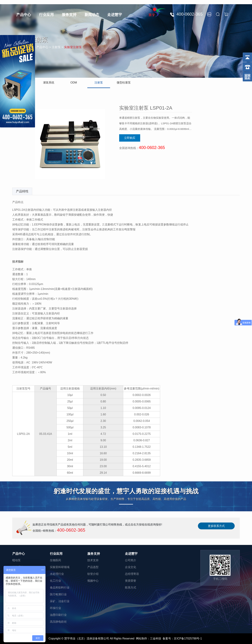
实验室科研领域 (60, 567)
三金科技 (156, 638)
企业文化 (131, 567)
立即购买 (130, 138)
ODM (74, 83)
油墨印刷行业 (58, 615)
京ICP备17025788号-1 (188, 638)
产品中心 (24, 15)
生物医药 (55, 560)
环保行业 (55, 608)
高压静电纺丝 (58, 622)
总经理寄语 (132, 574)
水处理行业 (57, 574)
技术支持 (93, 560)
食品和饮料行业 (60, 588)
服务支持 (69, 15)
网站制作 (142, 638)
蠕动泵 (16, 560)
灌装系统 (49, 83)
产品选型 (93, 567)
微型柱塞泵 (124, 83)
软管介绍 (93, 574)
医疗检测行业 (58, 594)
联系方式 (131, 588)
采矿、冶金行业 (60, 601)
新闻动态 (92, 15)
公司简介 (131, 560)
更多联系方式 (216, 526)
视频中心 (93, 581)
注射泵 (99, 83)
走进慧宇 (115, 15)
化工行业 (55, 581)
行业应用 (46, 15)
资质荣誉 (131, 581)
